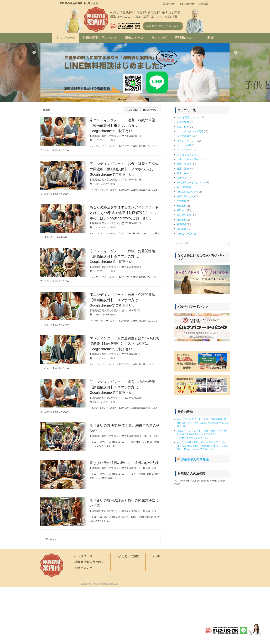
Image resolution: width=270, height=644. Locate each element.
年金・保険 (183, 173)
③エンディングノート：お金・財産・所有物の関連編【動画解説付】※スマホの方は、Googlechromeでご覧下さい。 (202, 434)
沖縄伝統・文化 (185, 196)
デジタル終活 (184, 145)
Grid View (150, 110)
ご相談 (209, 38)
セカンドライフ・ (186, 141)
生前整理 (182, 201)
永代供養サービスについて (191, 183)
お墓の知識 (183, 122)
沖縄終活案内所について (100, 38)
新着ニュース (134, 38)
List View (132, 110)
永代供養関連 (184, 187)
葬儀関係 (182, 224)
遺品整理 (182, 229)
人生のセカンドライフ (189, 159)
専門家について (186, 38)
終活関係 (182, 220)
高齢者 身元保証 (186, 234)
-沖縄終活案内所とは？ (89, 618)
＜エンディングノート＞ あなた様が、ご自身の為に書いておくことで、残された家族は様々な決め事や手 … (99, 254)
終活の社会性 (184, 215)
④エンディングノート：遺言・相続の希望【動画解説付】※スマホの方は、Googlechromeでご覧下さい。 (203, 423)
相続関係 (182, 206)
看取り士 (182, 210)
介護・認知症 (184, 164)
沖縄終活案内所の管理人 (115, 141)
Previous (34, 52)
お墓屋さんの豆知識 (195, 459)
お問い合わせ (187, 4)
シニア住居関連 (185, 136)
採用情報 (204, 4)
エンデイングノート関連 (116, 145)
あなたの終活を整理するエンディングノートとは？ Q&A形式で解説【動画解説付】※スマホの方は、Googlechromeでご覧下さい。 (130, 228)
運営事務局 (169, 4)
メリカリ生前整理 (186, 155)
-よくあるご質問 (129, 613)
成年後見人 (183, 178)
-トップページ (83, 613)
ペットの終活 (184, 150)
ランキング (159, 38)
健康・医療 (183, 169)
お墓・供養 (109, 478)
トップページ (66, 38)
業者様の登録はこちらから (163, 26)
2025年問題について (188, 117)
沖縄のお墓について (188, 192)
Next (236, 52)
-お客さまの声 (83, 624)
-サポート (159, 613)
